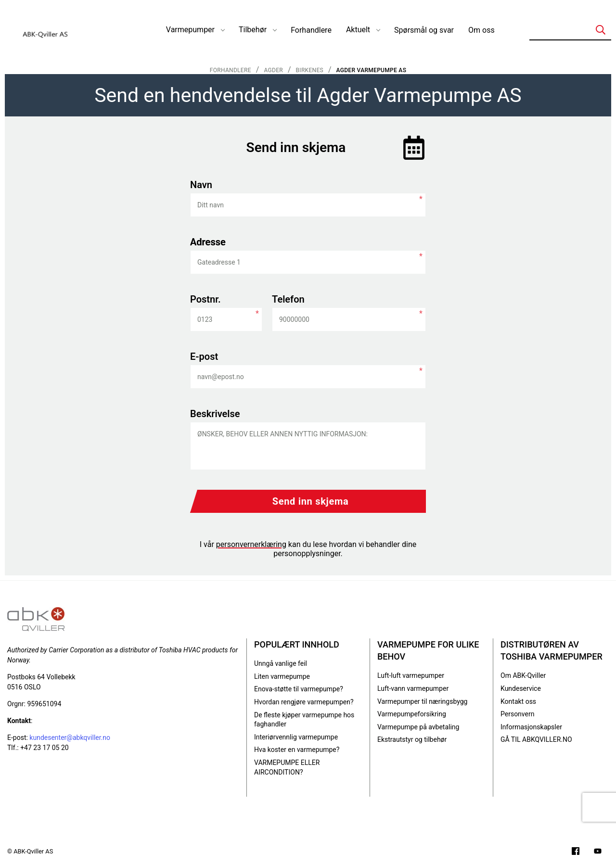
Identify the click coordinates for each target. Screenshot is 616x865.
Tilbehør (253, 30)
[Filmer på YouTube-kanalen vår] (598, 852)
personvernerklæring (251, 544)
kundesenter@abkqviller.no (70, 738)
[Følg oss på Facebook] (576, 852)
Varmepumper (190, 30)
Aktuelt (358, 30)
